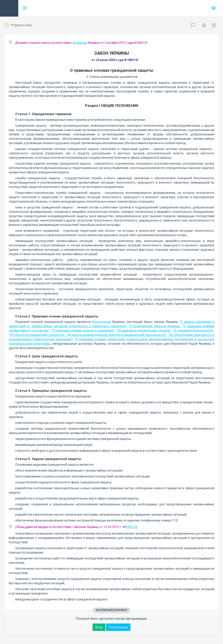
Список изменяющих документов (112, 77)
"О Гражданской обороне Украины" (155, 326)
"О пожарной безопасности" (193, 331)
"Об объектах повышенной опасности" (37, 335)
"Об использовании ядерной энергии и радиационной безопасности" (116, 335)
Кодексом (80, 43)
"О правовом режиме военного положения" (83, 331)
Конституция (101, 322)
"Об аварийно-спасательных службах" (144, 331)
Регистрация (118, 627)
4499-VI (131, 527)
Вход (99, 627)
